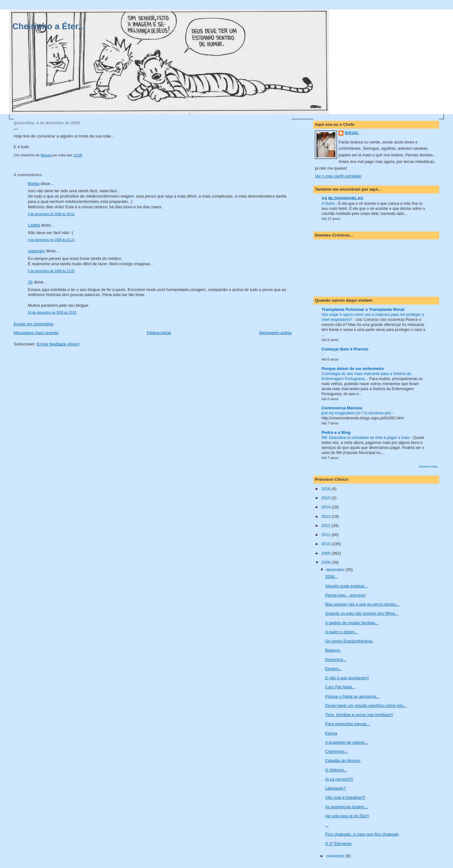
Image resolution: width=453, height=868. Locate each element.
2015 (326, 498)
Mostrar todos (428, 466)
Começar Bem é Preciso (345, 349)
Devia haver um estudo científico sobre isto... (366, 706)
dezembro (336, 570)
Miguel (352, 133)
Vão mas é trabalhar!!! (345, 797)
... (327, 825)
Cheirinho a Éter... (49, 26)
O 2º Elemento (338, 844)
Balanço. (333, 650)
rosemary (36, 251)
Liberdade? (336, 788)
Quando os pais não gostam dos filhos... (362, 613)
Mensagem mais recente (36, 333)
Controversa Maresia (342, 408)
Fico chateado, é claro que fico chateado (362, 834)
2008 (326, 562)
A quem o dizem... (342, 632)
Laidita (34, 225)
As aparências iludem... (347, 807)
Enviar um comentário (34, 324)
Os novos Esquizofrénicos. (350, 641)
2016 (326, 489)
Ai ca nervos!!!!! (339, 779)
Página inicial (159, 333)
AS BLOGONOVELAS (342, 198)
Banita (34, 184)
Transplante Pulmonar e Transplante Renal (363, 309)
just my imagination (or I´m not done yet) (357, 413)
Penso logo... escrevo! (346, 595)
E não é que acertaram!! (347, 678)
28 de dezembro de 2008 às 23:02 (52, 313)
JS (30, 282)
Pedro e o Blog (336, 432)
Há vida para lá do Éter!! (347, 816)
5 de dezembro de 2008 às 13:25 (51, 271)
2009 (326, 553)
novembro (336, 856)
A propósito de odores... (347, 742)
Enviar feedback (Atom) (58, 344)
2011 (326, 535)
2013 (326, 516)
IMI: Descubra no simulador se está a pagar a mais (366, 438)
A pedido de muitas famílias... (352, 623)
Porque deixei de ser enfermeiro (353, 369)
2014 (326, 507)
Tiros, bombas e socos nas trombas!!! (359, 715)
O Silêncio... (336, 770)
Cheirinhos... (337, 751)
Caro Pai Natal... (340, 687)
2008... (332, 577)
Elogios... (334, 669)
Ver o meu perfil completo (338, 176)
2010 (326, 544)
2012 (326, 526)
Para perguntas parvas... (348, 724)
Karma (331, 733)
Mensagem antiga (275, 333)
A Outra (329, 204)
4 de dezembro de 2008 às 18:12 (51, 214)
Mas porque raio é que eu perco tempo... (362, 604)
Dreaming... (336, 660)
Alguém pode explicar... (347, 586)
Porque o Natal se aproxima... (352, 696)
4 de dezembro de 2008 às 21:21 (51, 240)
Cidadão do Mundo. (343, 761)
